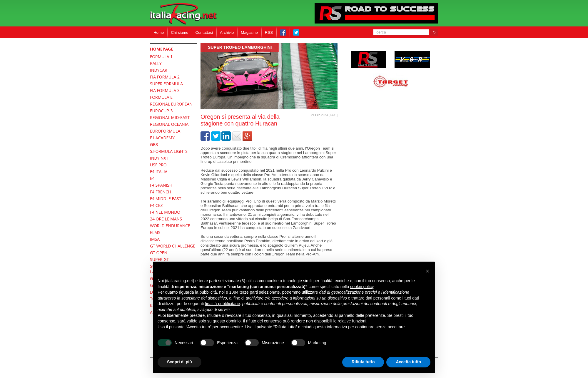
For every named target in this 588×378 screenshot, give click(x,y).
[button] (427, 271)
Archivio (227, 32)
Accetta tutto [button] (408, 362)
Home (159, 32)
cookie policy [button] (362, 287)
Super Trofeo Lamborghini (240, 47)
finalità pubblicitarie (222, 304)
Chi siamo (179, 32)
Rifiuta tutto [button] (363, 362)
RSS (269, 32)
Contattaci (204, 32)
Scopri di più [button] (179, 362)
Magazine (249, 32)
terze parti (249, 292)
